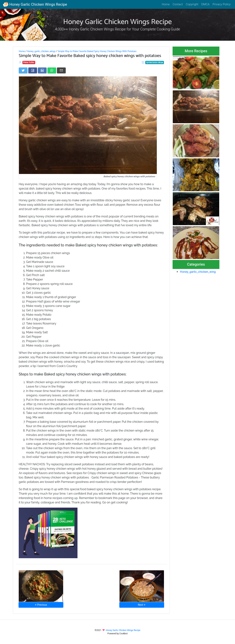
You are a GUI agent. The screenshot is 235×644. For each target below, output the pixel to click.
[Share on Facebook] (33, 70)
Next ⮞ (142, 605)
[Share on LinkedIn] (42, 70)
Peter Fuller (29, 62)
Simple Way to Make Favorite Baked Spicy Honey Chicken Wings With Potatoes (97, 51)
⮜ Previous (41, 605)
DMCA (205, 4)
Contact (178, 4)
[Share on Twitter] (23, 70)
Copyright (192, 4)
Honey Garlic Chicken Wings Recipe (35, 4)
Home (166, 4)
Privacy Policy (222, 4)
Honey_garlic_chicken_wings (41, 51)
